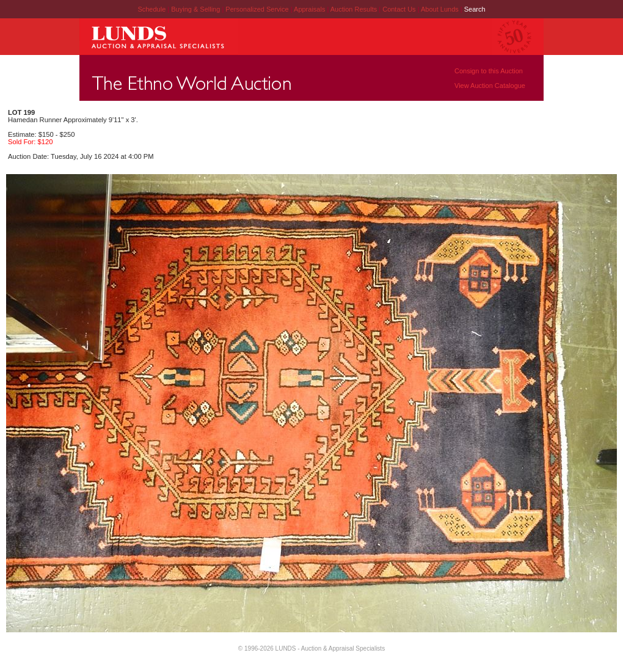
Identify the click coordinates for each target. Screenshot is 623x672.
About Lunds (441, 9)
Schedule (151, 9)
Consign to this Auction (489, 71)
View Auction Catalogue (490, 86)
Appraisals (310, 9)
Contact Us (399, 9)
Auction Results (355, 9)
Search (475, 9)
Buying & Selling (196, 9)
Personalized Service (258, 9)
